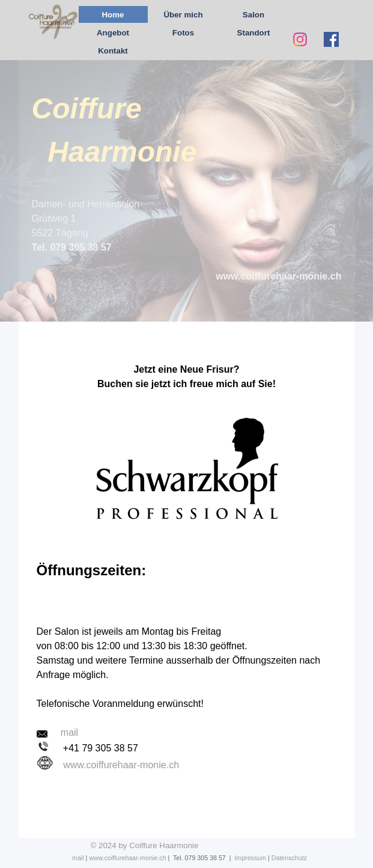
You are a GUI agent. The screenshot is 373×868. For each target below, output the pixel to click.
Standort (254, 33)
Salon (253, 15)
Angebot (113, 33)
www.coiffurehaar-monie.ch (121, 765)
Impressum (250, 858)
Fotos (183, 33)
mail (78, 858)
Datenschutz (289, 858)
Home (113, 15)
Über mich (183, 15)
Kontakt (113, 51)
